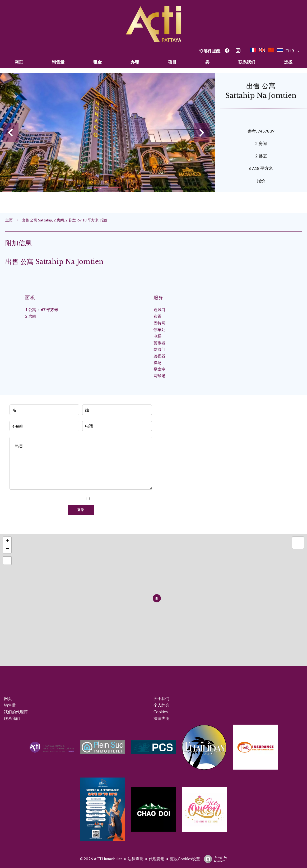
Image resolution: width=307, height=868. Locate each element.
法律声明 (136, 859)
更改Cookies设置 (185, 859)
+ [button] (7, 541)
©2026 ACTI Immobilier (101, 859)
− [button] (7, 549)
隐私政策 (144, 499)
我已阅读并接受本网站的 (122, 499)
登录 (81, 510)
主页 (9, 220)
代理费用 (157, 859)
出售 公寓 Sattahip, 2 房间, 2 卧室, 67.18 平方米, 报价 (65, 220)
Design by (214, 859)
